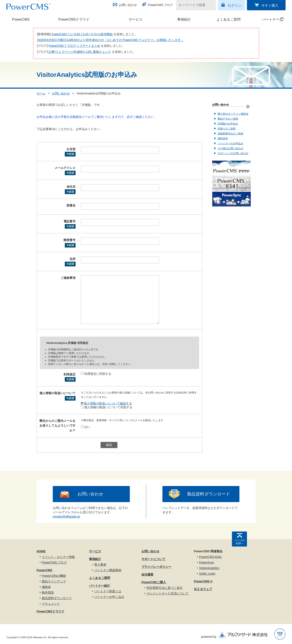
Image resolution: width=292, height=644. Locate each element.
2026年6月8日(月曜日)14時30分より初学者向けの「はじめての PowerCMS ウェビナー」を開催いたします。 (110, 40)
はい (86, 427)
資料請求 (223, 138)
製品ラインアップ (54, 581)
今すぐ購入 (270, 5)
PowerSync (207, 562)
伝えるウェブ (203, 589)
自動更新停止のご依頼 (230, 134)
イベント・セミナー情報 (58, 557)
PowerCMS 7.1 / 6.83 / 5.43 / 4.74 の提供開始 (82, 34)
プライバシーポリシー (156, 567)
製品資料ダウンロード (209, 494)
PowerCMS (21, 19)
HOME (41, 551)
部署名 (71, 205)
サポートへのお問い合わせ (233, 153)
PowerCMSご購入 (154, 582)
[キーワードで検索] (193, 5)
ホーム (41, 93)
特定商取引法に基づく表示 (165, 588)
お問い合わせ (128, 5)
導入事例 (100, 565)
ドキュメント (51, 604)
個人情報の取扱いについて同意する (107, 407)
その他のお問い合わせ (230, 148)
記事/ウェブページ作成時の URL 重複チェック (80, 52)
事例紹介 (184, 19)
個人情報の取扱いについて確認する (108, 403)
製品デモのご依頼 (228, 119)
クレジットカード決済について (168, 593)
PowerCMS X (203, 581)
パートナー (269, 19)
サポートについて (153, 559)
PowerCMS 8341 (210, 557)
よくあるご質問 (228, 19)
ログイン (235, 5)
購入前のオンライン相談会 (233, 114)
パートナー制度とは (108, 591)
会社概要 (147, 574)
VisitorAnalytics (209, 568)
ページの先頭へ (239, 542)
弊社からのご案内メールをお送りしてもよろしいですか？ (57, 426)
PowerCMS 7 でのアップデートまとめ (74, 46)
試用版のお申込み (228, 124)
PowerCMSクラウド (74, 19)
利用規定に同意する (96, 374)
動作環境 (48, 592)
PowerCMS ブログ (160, 5)
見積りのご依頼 (227, 129)
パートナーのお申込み (230, 143)
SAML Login (207, 574)
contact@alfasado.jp (66, 516)
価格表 (46, 587)
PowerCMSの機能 (54, 576)
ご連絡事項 (68, 278)
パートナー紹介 (100, 586)
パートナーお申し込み (109, 597)
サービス (136, 19)
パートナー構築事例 (108, 570)
